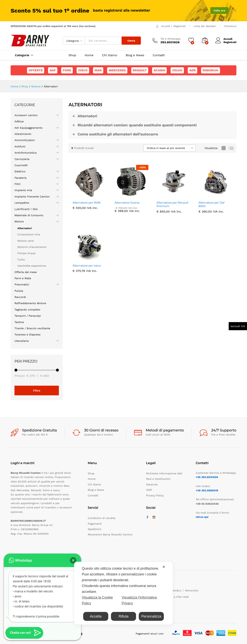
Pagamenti (95, 524)
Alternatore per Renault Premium (172, 204)
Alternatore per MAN (87, 203)
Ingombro (175, 590)
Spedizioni (95, 529)
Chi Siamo (110, 55)
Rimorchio (192, 590)
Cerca (131, 41)
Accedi (165, 26)
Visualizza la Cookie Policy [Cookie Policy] (97, 600)
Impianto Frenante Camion (32, 197)
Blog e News (135, 55)
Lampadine (22, 203)
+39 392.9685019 (207, 490)
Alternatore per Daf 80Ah (211, 204)
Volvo (177, 70)
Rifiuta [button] (123, 616)
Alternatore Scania (127, 203)
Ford (67, 70)
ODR (149, 490)
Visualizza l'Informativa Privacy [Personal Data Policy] (139, 600)
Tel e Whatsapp (170, 39)
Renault (140, 70)
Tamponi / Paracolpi (28, 316)
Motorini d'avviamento (32, 247)
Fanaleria (20, 178)
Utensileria (22, 341)
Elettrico (20, 171)
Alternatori (25, 228)
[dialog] (123, 593)
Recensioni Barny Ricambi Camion (110, 534)
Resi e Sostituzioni (158, 479)
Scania (159, 70)
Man (98, 70)
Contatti (159, 55)
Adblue (19, 121)
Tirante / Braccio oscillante (32, 328)
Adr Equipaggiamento (28, 128)
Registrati (180, 26)
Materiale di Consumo (29, 215)
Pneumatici (22, 284)
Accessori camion (26, 115)
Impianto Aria (23, 190)
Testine (19, 322)
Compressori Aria (29, 234)
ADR (192, 70)
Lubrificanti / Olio (26, 209)
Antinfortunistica (26, 153)
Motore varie (26, 241)
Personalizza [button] (151, 616)
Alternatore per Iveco (87, 266)
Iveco (83, 70)
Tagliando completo (27, 310)
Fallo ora (219, 10)
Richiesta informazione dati (164, 473)
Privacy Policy (155, 495)
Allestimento (23, 134)
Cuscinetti (21, 165)
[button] (73, 560)
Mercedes (117, 70)
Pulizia (19, 291)
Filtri (18, 184)
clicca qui (202, 517)
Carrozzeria (22, 159)
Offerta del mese (26, 272)
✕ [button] (164, 567)
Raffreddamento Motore (30, 303)
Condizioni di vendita (102, 518)
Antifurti (20, 146)
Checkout (230, 26)
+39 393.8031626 (207, 477)
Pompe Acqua (26, 253)
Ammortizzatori (25, 140)
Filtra (37, 390)
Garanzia (152, 484)
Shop (72, 55)
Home (89, 55)
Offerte (36, 70)
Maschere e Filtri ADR (174, 597)
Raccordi (20, 297)
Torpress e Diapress (27, 334)
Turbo (21, 259)
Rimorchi (210, 70)
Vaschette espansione (32, 266)
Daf (53, 70)
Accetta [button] (96, 616)
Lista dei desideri (205, 26)
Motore (19, 221)
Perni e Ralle (23, 278)
